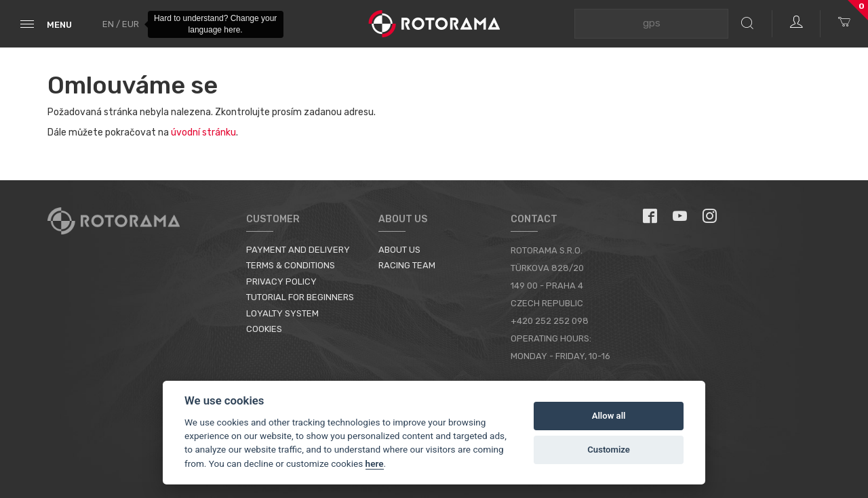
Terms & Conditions (291, 265)
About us (399, 250)
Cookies (264, 329)
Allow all (609, 416)
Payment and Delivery (298, 250)
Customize (609, 450)
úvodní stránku (203, 132)
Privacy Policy (281, 282)
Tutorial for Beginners (300, 297)
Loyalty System (282, 313)
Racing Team (407, 265)
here (375, 463)
